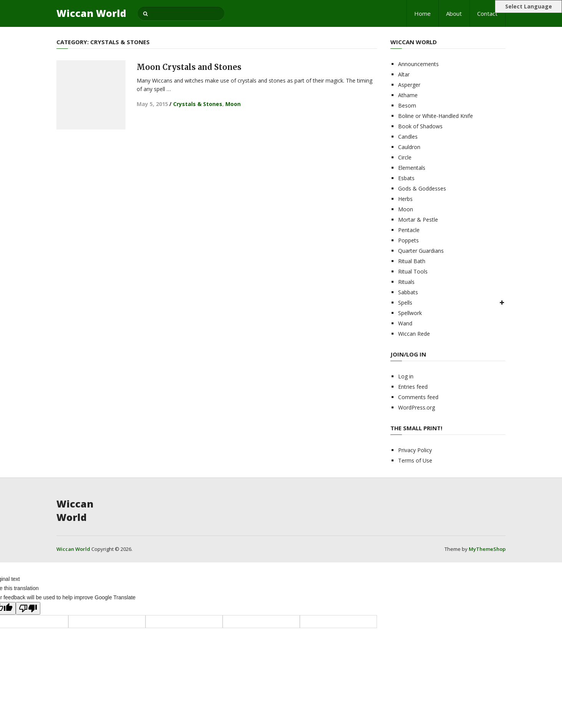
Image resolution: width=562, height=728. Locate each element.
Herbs (405, 199)
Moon (233, 104)
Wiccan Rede (414, 334)
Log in (406, 376)
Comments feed (418, 397)
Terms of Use (415, 460)
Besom (407, 105)
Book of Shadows (420, 126)
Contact (487, 13)
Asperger (409, 85)
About (454, 13)
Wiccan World (91, 13)
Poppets (408, 240)
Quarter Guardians (421, 251)
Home (422, 13)
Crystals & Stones (198, 104)
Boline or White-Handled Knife (436, 116)
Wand (405, 323)
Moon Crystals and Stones (189, 67)
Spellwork (410, 313)
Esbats (406, 178)
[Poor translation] (28, 608)
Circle (405, 157)
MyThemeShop (487, 549)
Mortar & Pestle (418, 220)
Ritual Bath (412, 261)
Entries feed (413, 387)
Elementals (412, 168)
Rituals (406, 282)
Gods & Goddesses (422, 188)
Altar (404, 74)
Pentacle (409, 230)
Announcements (418, 64)
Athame (408, 95)
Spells (405, 303)
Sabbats (408, 292)
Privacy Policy (415, 450)
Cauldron (409, 147)
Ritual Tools (413, 271)
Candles (408, 137)
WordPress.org (417, 407)
